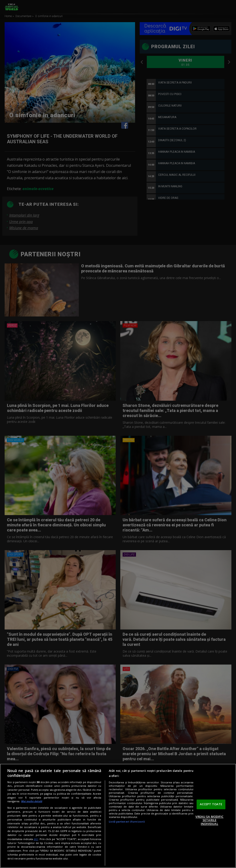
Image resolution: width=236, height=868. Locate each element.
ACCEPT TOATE (211, 804)
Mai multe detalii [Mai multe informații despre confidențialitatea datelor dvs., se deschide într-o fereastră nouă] (32, 801)
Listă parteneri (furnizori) (127, 822)
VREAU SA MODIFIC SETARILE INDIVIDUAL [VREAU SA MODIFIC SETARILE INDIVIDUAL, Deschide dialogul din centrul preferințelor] (209, 820)
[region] (118, 816)
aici (36, 839)
